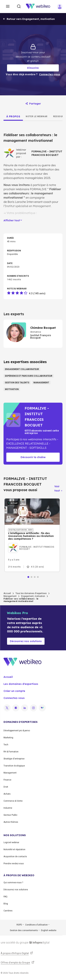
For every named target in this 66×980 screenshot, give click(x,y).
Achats (7, 794)
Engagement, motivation (33, 596)
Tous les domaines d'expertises (31, 593)
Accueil (7, 593)
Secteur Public (10, 815)
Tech (6, 745)
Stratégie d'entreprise (14, 759)
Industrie (8, 808)
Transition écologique (14, 766)
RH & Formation (11, 752)
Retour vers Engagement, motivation (29, 19)
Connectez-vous (14, 698)
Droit (6, 787)
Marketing (8, 738)
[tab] (13, 116)
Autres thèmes (11, 822)
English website (49, 930)
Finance (7, 780)
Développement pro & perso (17, 731)
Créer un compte (14, 691)
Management (10, 596)
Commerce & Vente (13, 801)
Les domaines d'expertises (21, 684)
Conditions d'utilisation (36, 925)
